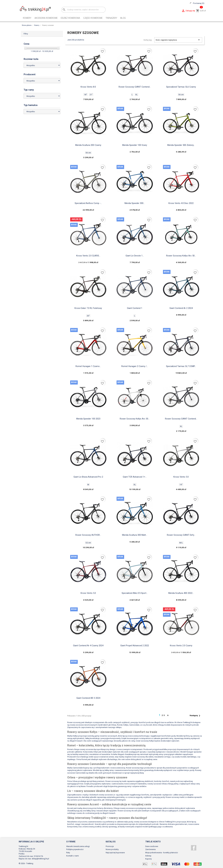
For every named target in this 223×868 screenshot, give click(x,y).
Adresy (148, 856)
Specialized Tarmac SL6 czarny (181, 87)
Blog (123, 18)
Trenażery (111, 18)
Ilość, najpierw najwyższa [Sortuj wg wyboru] (178, 40)
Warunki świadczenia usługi (78, 846)
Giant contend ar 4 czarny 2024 (88, 646)
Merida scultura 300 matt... (135, 535)
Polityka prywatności (75, 849)
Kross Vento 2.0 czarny (181, 646)
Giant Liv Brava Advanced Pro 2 (88, 477)
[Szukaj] (83, 10)
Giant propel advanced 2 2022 (135, 646)
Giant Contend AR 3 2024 (88, 698)
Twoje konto (153, 842)
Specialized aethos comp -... (88, 203)
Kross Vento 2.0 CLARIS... (88, 256)
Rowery (27, 18)
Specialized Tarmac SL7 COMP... (181, 366)
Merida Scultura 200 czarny (88, 145)
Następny (195, 716)
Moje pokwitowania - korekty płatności (162, 853)
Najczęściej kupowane (115, 853)
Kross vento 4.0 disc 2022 (181, 203)
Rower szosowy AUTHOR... (88, 535)
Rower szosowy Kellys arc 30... (135, 419)
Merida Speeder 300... (135, 203)
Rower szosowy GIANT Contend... (135, 87)
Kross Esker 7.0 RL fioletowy (88, 308)
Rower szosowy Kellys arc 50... (181, 256)
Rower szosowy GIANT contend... (181, 419)
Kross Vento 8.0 (88, 87)
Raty (68, 853)
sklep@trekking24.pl (40, 859)
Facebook (194, 848)
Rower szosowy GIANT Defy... (181, 535)
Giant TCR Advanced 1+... (135, 477)
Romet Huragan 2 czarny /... (135, 366)
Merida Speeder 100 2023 (88, 419)
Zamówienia (150, 849)
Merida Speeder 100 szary (135, 145)
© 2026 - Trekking (26, 863)
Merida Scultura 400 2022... (181, 593)
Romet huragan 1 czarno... (88, 366)
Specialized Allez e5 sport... (135, 593)
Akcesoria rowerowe (46, 18)
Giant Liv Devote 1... (135, 256)
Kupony (148, 859)
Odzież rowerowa (70, 18)
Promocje (110, 846)
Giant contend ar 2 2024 (181, 308)
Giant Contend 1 (135, 308)
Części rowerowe (93, 18)
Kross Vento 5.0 (181, 477)
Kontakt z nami (72, 856)
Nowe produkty (112, 849)
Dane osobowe (152, 846)
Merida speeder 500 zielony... (181, 145)
